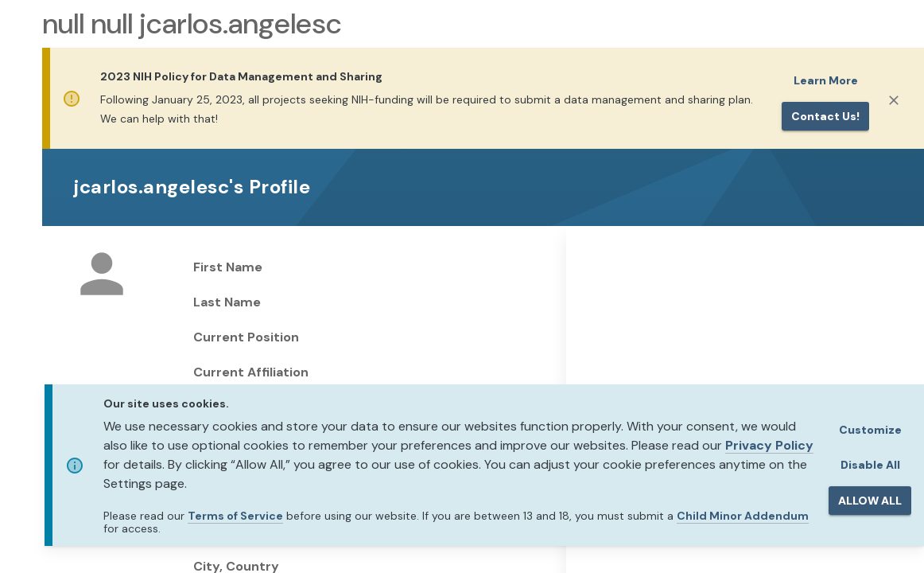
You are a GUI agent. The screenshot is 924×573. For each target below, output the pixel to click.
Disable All (870, 465)
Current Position (246, 337)
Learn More (826, 80)
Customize (870, 430)
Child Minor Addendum (743, 516)
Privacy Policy (769, 445)
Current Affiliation (251, 372)
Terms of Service (235, 516)
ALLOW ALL (870, 501)
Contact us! (825, 116)
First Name (228, 267)
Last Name (227, 302)
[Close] (894, 100)
